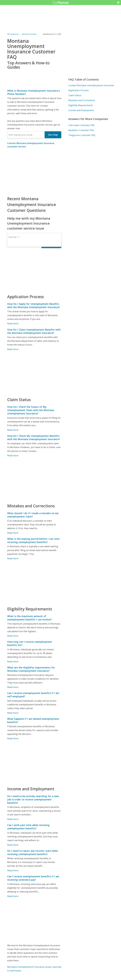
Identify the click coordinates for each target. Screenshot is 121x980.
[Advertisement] (34, 172)
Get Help (53, 135)
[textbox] (26, 135)
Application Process (79, 90)
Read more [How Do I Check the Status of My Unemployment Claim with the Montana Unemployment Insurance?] (13, 430)
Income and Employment (81, 110)
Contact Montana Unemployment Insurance (91, 85)
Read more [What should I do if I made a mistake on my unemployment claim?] (13, 533)
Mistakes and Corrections (82, 100)
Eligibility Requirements (81, 105)
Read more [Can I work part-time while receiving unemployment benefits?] (13, 845)
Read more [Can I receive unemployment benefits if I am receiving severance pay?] (13, 896)
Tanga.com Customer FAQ (82, 135)
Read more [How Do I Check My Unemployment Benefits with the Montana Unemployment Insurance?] (13, 455)
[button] (118, 2)
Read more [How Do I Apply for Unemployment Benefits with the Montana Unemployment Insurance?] (13, 323)
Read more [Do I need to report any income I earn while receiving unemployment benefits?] (13, 870)
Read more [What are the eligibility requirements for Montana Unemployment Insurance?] (13, 687)
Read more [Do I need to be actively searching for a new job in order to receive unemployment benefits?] (13, 819)
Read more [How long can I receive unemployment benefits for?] (13, 661)
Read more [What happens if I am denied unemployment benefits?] (13, 738)
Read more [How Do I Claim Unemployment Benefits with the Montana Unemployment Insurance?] (13, 349)
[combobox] (26, 135)
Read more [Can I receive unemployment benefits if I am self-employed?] (13, 713)
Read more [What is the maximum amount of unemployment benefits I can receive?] (13, 636)
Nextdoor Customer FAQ (81, 130)
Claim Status (75, 95)
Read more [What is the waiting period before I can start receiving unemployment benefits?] (13, 558)
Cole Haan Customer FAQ (81, 125)
